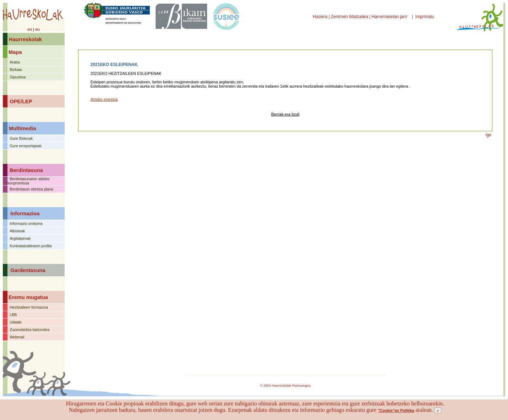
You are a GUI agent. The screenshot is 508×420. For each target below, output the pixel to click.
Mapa (15, 52)
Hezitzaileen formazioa (29, 307)
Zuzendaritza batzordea (29, 330)
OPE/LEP (21, 101)
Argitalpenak (20, 238)
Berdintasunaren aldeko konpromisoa (29, 181)
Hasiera (321, 17)
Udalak (15, 322)
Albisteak (17, 231)
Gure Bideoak (21, 138)
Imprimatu (425, 17)
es (30, 29)
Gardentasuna (28, 270)
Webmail (17, 337)
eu (37, 29)
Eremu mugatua (28, 297)
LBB (13, 315)
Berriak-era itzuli (285, 114)
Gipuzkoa (18, 77)
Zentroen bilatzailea (349, 17)
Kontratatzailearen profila (31, 246)
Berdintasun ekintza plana (31, 189)
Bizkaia (16, 70)
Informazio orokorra (26, 223)
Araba (15, 62)
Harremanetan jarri (390, 17)
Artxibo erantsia (104, 99)
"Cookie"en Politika (396, 410)
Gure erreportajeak (25, 146)
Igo (489, 135)
